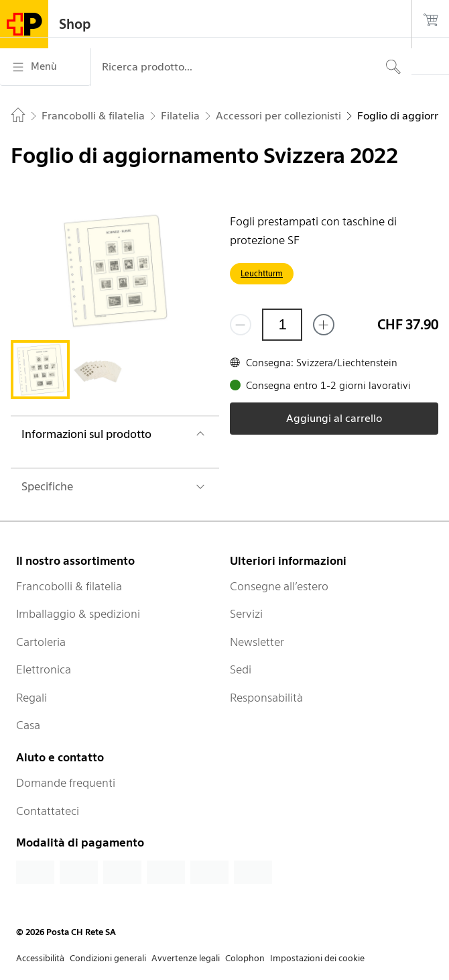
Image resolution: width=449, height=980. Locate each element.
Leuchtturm (262, 273)
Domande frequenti (66, 783)
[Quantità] (282, 325)
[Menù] (45, 67)
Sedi (241, 669)
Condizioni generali (108, 958)
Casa (28, 725)
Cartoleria (41, 642)
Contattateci (48, 811)
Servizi (246, 614)
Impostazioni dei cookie (317, 958)
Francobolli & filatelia (69, 586)
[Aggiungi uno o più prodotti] (324, 325)
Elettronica (44, 669)
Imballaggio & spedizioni (78, 614)
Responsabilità (266, 698)
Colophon (245, 958)
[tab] (40, 370)
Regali (31, 698)
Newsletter (257, 642)
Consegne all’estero (279, 586)
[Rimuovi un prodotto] (241, 325)
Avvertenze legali (186, 958)
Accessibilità (40, 958)
